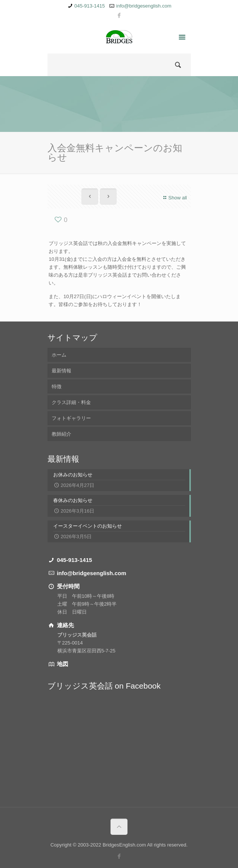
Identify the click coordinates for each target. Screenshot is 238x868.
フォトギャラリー (71, 418)
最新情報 (61, 371)
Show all (174, 198)
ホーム (59, 355)
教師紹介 (61, 434)
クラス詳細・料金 (71, 402)
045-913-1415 (90, 6)
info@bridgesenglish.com (144, 6)
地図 (62, 664)
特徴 (57, 387)
